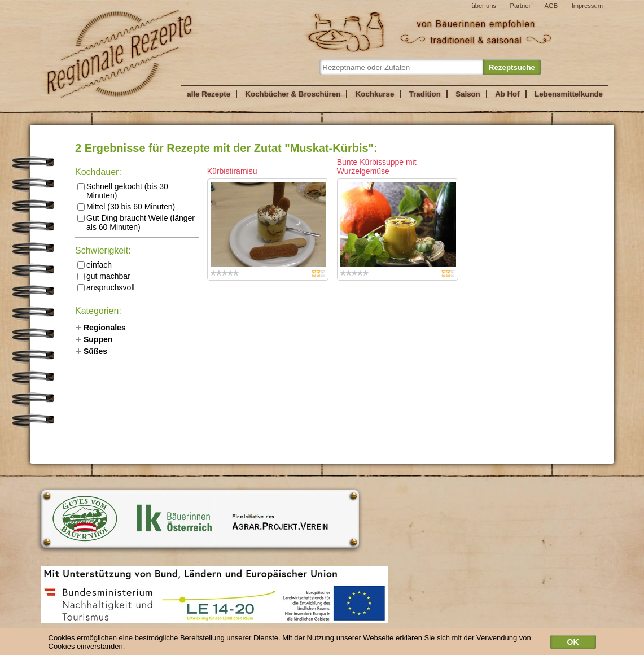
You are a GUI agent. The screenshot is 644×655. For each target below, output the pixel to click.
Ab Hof (507, 94)
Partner (520, 6)
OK (573, 644)
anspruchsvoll (106, 287)
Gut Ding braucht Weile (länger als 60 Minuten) (136, 222)
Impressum (587, 6)
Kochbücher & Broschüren (293, 94)
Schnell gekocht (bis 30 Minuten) (123, 191)
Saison (468, 94)
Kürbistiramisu (232, 171)
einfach (95, 265)
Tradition (425, 94)
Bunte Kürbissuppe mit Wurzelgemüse (377, 167)
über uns (484, 6)
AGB (551, 6)
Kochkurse (375, 94)
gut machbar (104, 276)
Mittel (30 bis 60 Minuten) (126, 207)
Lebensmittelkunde (569, 94)
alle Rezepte (209, 94)
